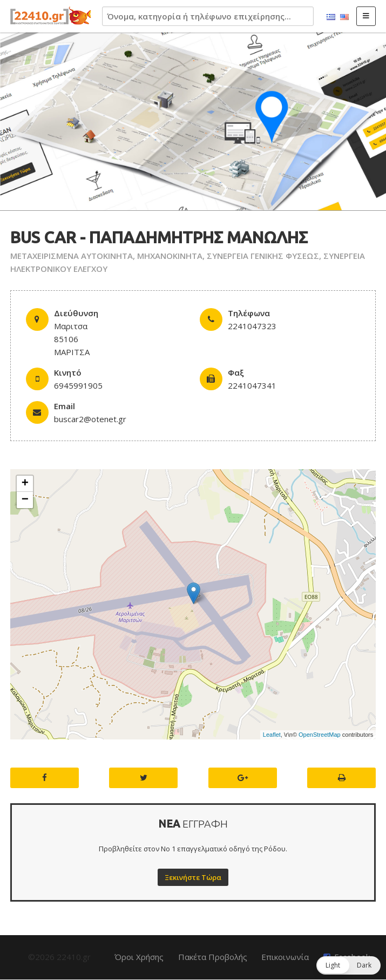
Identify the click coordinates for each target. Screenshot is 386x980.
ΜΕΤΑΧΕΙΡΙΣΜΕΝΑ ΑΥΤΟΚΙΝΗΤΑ (72, 256)
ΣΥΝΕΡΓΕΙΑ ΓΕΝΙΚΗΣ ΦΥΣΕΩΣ (263, 256)
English (344, 17)
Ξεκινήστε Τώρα (193, 877)
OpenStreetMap (320, 735)
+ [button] (25, 484)
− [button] (25, 500)
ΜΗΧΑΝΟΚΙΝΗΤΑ (170, 256)
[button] (348, 965)
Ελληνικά (331, 17)
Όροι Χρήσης (139, 957)
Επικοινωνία (285, 957)
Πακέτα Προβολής (213, 957)
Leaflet (272, 735)
